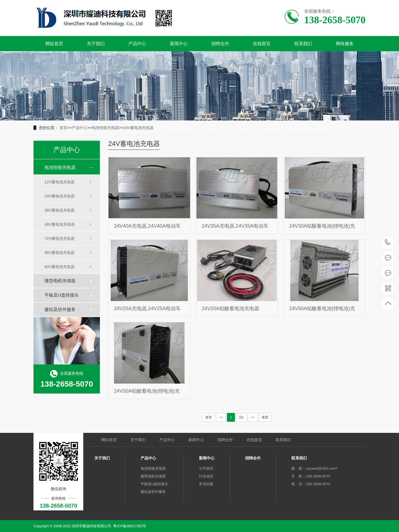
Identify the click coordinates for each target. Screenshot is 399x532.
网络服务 (345, 44)
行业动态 (206, 476)
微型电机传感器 (60, 281)
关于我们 (96, 44)
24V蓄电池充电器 (138, 128)
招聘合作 (220, 44)
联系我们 (303, 44)
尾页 (265, 417)
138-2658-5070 (388, 243)
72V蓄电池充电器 (60, 238)
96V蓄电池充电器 (60, 253)
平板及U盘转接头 (62, 295)
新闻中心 (179, 44)
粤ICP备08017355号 (130, 526)
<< (221, 417)
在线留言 (262, 44)
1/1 (241, 417)
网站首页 (54, 44)
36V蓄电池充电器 (60, 210)
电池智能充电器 (105, 128)
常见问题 (206, 484)
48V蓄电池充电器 (60, 224)
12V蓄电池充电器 (60, 182)
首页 (63, 128)
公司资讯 (206, 468)
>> (253, 417)
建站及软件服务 (60, 309)
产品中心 (137, 44)
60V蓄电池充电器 (60, 267)
